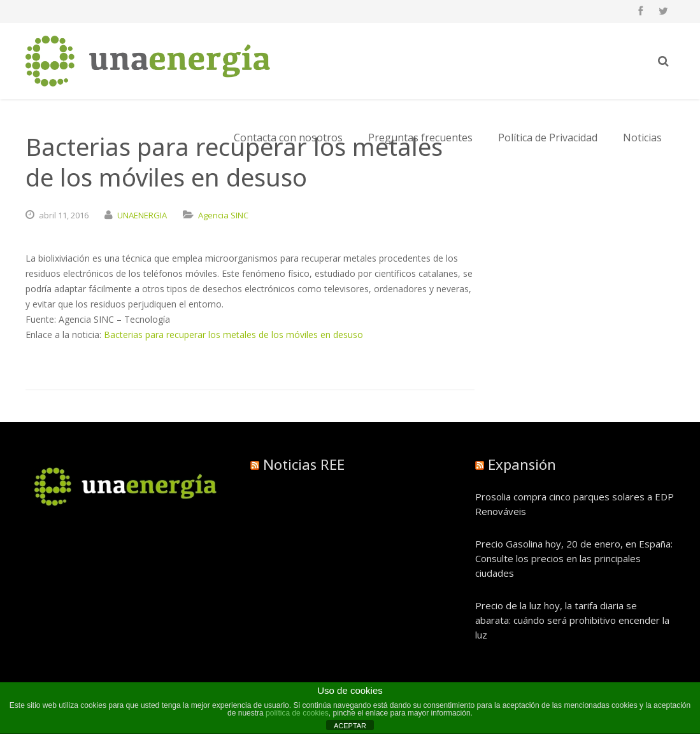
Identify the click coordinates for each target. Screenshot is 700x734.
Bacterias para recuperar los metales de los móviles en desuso (233, 335)
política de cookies (297, 713)
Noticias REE (304, 464)
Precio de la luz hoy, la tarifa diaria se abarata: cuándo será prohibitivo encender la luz (572, 620)
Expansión (522, 464)
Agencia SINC (223, 215)
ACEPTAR (350, 726)
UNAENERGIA (142, 215)
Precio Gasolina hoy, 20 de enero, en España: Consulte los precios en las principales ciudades (574, 558)
